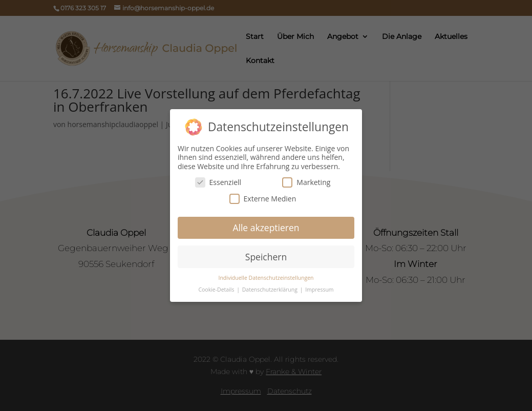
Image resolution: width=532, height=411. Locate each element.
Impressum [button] (319, 290)
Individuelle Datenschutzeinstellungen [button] (266, 278)
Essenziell (218, 182)
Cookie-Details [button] (217, 290)
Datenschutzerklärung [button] (271, 290)
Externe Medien (263, 199)
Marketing (306, 182)
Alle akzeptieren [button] (266, 228)
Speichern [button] (266, 257)
